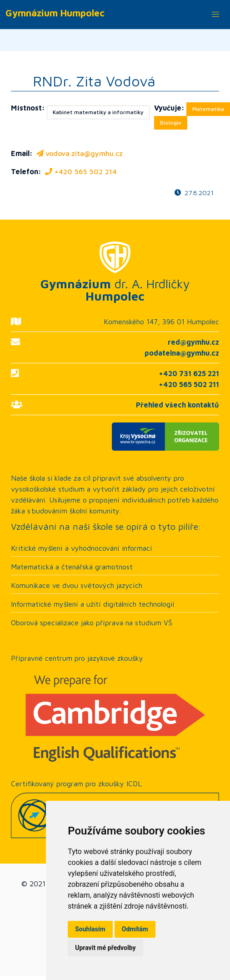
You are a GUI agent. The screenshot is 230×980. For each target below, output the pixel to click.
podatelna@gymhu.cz (182, 353)
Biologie (171, 123)
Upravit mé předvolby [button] (105, 948)
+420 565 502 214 (80, 171)
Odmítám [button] (135, 929)
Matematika (208, 109)
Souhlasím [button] (90, 929)
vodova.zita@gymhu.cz (79, 153)
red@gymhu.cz (193, 342)
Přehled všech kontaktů (177, 405)
